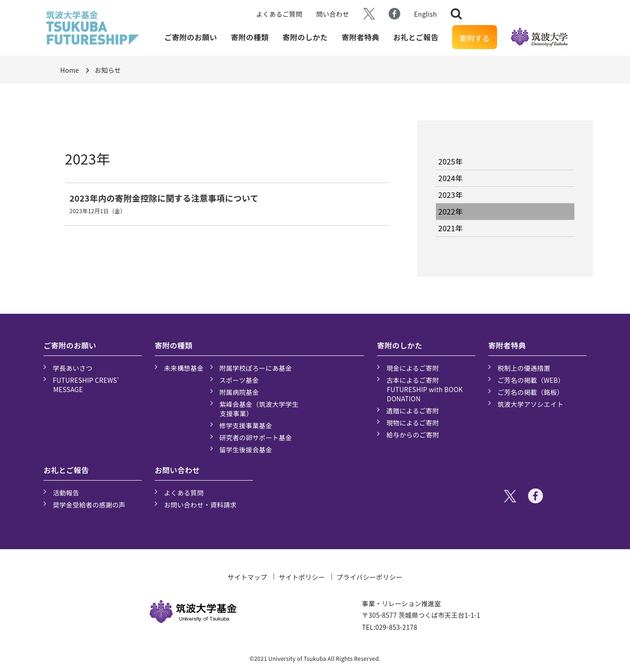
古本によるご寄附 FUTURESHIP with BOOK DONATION (425, 389)
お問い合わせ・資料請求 (200, 505)
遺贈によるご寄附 (413, 411)
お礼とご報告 (416, 37)
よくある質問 (184, 493)
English (425, 14)
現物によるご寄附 (413, 423)
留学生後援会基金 (246, 450)
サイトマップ (247, 577)
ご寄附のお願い (191, 37)
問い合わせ (333, 14)
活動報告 (66, 493)
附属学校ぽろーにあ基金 (256, 368)
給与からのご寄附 (413, 435)
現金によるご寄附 (413, 368)
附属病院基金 (239, 392)
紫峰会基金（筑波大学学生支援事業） (259, 409)
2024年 (450, 178)
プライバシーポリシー (370, 577)
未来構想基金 (184, 368)
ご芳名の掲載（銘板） (531, 392)
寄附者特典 (360, 37)
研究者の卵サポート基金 (256, 437)
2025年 (450, 161)
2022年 (450, 211)
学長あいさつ (73, 368)
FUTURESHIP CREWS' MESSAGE (86, 385)
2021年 (450, 228)
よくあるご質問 (279, 14)
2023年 (450, 195)
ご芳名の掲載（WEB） (531, 380)
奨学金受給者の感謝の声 (89, 505)
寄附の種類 (250, 37)
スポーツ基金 (239, 380)
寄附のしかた (305, 37)
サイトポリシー (302, 577)
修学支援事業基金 (246, 425)
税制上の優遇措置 (524, 368)
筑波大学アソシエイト (531, 404)
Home (69, 70)
